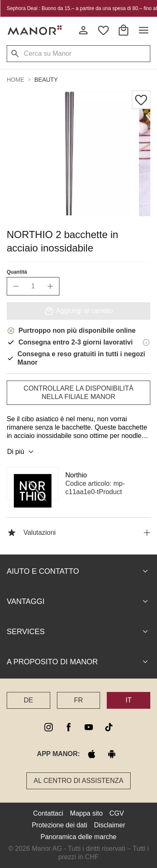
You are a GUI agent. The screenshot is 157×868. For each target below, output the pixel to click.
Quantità (17, 272)
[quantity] (33, 286)
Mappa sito (86, 813)
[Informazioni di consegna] (146, 342)
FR (78, 700)
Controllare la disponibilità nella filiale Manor (78, 393)
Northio (76, 475)
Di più (22, 452)
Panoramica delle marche (78, 837)
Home (15, 80)
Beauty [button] (46, 80)
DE (28, 700)
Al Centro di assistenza (78, 781)
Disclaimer (109, 825)
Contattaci (48, 813)
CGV (117, 813)
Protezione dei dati (60, 825)
